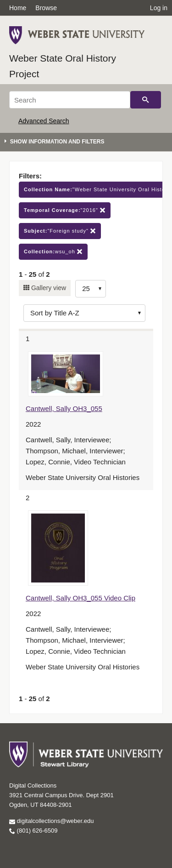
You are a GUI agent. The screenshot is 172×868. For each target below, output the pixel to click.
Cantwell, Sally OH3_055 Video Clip (80, 598)
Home (18, 8)
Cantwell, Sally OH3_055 (64, 408)
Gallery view (48, 288)
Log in (159, 8)
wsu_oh (53, 252)
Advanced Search (44, 121)
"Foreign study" (60, 231)
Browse (46, 8)
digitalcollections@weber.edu (51, 821)
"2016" (65, 210)
